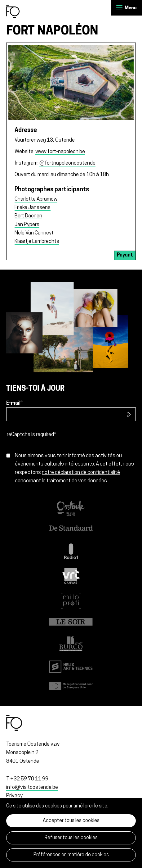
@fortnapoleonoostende (67, 163)
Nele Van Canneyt (34, 233)
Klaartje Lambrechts (37, 241)
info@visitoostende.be (32, 787)
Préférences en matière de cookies (71, 855)
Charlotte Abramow (36, 199)
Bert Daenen (28, 216)
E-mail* (14, 403)
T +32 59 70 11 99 (27, 779)
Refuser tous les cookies (71, 838)
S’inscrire (129, 415)
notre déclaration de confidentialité (81, 473)
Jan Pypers (27, 225)
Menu (119, 8)
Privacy (14, 796)
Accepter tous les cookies (71, 821)
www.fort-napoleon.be (60, 152)
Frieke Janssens (33, 208)
